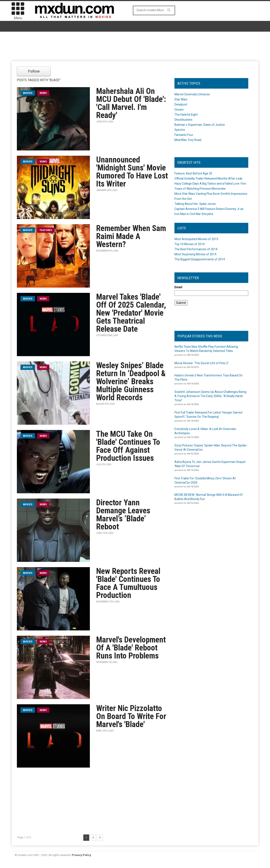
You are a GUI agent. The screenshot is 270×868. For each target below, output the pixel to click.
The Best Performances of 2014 (196, 249)
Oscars (179, 110)
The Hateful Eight (186, 115)
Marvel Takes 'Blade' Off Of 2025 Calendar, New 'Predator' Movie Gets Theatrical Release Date (131, 313)
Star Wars (181, 99)
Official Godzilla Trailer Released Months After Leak (208, 178)
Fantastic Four (184, 135)
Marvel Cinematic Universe (192, 94)
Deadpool (181, 104)
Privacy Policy (81, 855)
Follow (34, 71)
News (43, 93)
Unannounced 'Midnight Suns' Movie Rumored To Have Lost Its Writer (132, 172)
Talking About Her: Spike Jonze (195, 204)
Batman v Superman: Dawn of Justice (200, 125)
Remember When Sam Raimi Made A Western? (131, 236)
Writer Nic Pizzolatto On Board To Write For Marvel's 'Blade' (131, 716)
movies (28, 93)
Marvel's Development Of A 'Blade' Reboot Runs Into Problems (131, 648)
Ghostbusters (183, 120)
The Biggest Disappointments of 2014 (200, 259)
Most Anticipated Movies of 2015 (196, 239)
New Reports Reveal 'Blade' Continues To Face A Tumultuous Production (128, 583)
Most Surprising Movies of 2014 (195, 254)
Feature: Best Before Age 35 (193, 173)
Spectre (180, 130)
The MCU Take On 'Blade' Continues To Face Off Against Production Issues (128, 446)
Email (178, 287)
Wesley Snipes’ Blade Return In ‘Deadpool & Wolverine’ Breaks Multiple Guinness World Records (131, 381)
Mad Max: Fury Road (188, 140)
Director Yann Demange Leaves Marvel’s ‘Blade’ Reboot (123, 515)
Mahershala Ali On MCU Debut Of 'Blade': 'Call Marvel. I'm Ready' (131, 103)
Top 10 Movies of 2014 (190, 244)
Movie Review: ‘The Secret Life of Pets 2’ (201, 363)
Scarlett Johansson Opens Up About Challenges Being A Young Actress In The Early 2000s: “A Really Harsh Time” (210, 396)
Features (46, 230)
